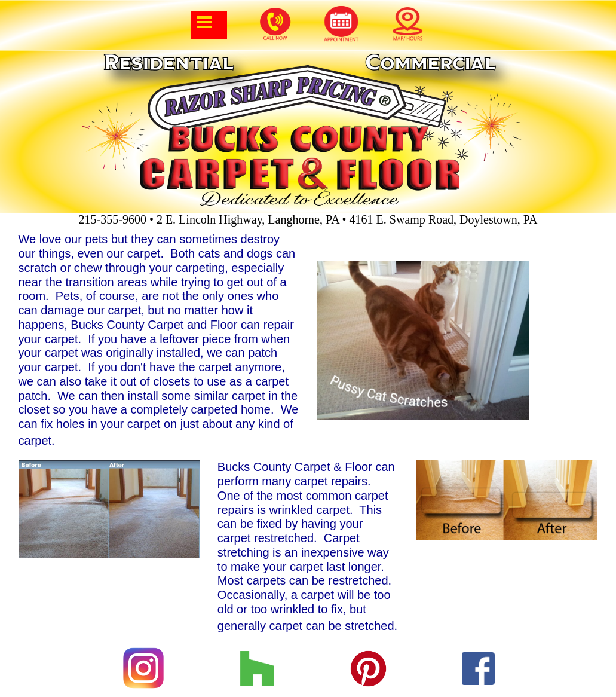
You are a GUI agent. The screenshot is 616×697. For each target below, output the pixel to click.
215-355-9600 (113, 219)
